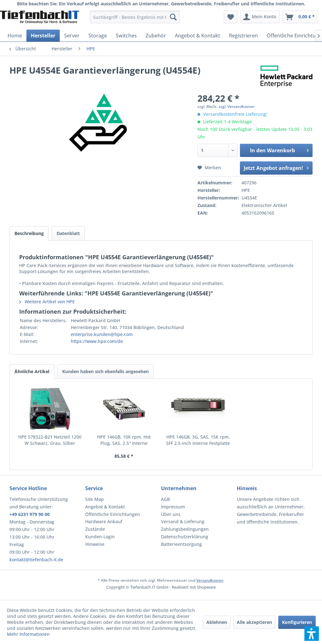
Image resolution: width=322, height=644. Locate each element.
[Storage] (98, 36)
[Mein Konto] (260, 17)
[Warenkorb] (300, 17)
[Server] (72, 36)
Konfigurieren (297, 622)
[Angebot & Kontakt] (197, 36)
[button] (312, 634)
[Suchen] (173, 17)
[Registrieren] (243, 36)
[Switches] (126, 36)
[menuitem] (135, 17)
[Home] (15, 36)
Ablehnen (217, 622)
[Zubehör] (156, 36)
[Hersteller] (43, 36)
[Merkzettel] (231, 17)
